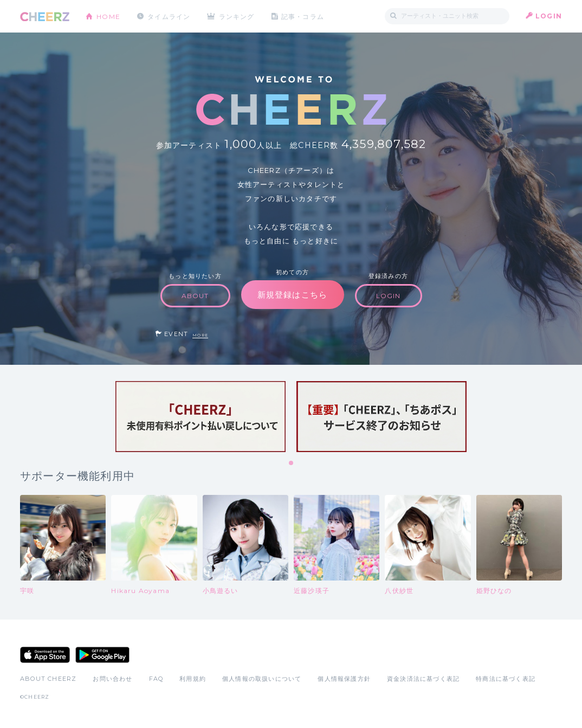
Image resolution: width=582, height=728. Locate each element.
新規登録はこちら (293, 295)
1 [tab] (292, 463)
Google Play (102, 655)
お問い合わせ (112, 679)
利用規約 (193, 679)
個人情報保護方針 (344, 679)
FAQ (156, 679)
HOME (108, 16)
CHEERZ (45, 17)
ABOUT (195, 296)
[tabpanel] (201, 417)
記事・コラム (303, 16)
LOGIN (549, 16)
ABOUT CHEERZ (48, 679)
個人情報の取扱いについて (262, 679)
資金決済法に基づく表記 (423, 679)
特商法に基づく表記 (506, 679)
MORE (200, 335)
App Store (45, 655)
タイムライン (169, 16)
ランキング (237, 16)
